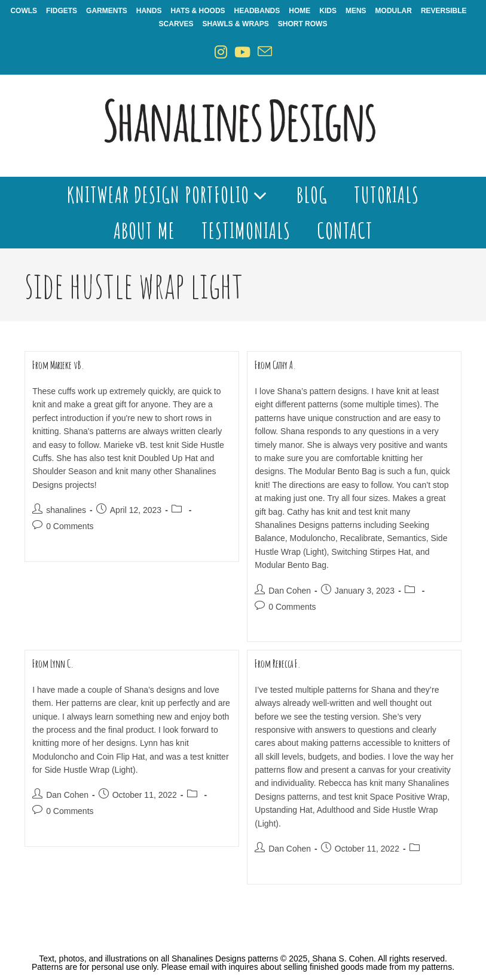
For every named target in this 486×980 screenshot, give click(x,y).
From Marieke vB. (58, 365)
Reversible (444, 11)
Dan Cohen (290, 591)
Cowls (24, 11)
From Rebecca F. (278, 663)
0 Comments (70, 526)
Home (299, 11)
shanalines (66, 510)
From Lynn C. (53, 663)
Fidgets (62, 11)
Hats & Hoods (198, 11)
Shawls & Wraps (235, 24)
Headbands (257, 11)
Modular (394, 11)
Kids (328, 11)
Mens (356, 11)
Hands (149, 11)
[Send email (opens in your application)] (265, 52)
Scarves (176, 24)
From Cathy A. (275, 365)
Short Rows (303, 24)
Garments (107, 11)
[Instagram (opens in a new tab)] (221, 52)
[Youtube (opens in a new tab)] (242, 52)
